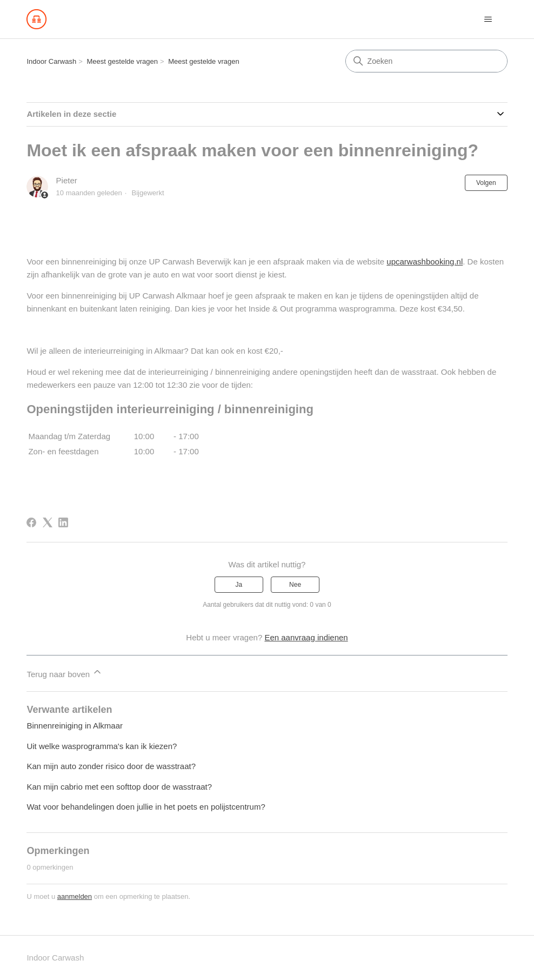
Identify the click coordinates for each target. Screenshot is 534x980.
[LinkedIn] (63, 522)
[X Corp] (48, 522)
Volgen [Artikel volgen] (486, 183)
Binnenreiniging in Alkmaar (75, 726)
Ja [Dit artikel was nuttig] (239, 585)
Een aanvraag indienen (306, 637)
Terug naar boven (65, 673)
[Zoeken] (426, 61)
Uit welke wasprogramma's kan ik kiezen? (102, 746)
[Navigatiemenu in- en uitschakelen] (488, 19)
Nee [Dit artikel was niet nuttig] (295, 585)
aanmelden (75, 896)
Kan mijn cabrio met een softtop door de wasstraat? (119, 787)
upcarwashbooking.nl (425, 261)
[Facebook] (31, 522)
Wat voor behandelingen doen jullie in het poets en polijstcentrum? (146, 807)
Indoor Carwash (51, 61)
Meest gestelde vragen (122, 61)
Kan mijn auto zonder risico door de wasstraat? (111, 766)
